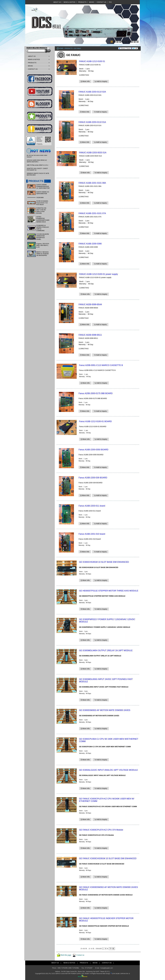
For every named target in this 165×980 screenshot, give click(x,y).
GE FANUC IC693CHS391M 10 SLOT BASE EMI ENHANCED (108, 858)
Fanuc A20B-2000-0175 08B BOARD (96, 393)
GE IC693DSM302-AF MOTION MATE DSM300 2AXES (105, 710)
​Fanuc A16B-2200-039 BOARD (93, 478)
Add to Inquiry (101, 81)
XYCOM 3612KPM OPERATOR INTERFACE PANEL (43, 237)
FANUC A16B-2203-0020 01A (93, 153)
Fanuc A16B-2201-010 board (92, 534)
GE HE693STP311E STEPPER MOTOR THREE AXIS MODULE (109, 591)
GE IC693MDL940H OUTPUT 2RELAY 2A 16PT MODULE (106, 650)
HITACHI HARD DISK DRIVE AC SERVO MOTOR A (37, 161)
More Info (85, 81)
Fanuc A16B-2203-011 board (92, 506)
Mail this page (66, 955)
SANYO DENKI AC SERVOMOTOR (43, 193)
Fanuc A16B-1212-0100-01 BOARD (95, 421)
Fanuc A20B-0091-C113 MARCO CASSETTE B (101, 365)
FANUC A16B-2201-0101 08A (92, 183)
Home (61, 48)
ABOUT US (57, 2)
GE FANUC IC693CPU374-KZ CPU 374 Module (101, 830)
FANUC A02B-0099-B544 (90, 304)
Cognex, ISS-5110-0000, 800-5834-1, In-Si (43, 245)
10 (137, 42)
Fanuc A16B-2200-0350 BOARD (93, 450)
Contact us (80, 955)
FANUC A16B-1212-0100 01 (92, 61)
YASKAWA (40, 197)
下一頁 (112, 949)
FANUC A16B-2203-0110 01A (92, 122)
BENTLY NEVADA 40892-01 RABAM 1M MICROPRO (43, 254)
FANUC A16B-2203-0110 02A (92, 92)
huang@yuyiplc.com (107, 968)
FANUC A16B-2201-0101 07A (92, 213)
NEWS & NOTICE (69, 2)
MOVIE (92, 2)
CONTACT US (101, 2)
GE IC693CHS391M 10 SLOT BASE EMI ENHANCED (104, 562)
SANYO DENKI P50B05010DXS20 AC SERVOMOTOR (43, 186)
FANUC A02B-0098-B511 (90, 335)
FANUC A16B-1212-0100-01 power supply (98, 274)
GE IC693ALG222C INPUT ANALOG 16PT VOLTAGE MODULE (108, 770)
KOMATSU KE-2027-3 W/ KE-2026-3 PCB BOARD (42, 211)
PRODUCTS (82, 2)
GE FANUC (78, 48)
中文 (110, 2)
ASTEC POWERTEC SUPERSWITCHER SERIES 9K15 (43, 219)
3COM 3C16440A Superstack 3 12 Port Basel (42, 203)
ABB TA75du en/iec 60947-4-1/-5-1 (37, 165)
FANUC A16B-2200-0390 (90, 244)
